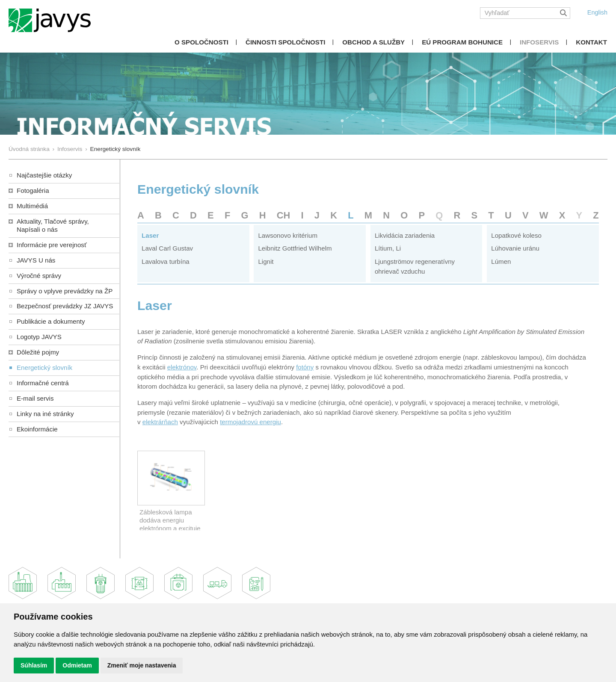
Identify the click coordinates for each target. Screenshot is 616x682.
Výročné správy (39, 276)
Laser (150, 235)
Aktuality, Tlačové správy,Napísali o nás (53, 225)
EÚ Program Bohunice (462, 42)
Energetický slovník (44, 368)
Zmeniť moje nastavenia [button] (142, 665)
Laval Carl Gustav (167, 248)
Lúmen (501, 261)
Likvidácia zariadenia (405, 235)
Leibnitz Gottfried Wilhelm (295, 248)
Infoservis (539, 42)
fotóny (305, 367)
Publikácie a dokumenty (51, 321)
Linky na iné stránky (45, 414)
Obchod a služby (373, 42)
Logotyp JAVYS (39, 337)
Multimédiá (32, 206)
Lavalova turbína (166, 261)
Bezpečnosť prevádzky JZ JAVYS (65, 306)
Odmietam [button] (77, 665)
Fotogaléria (33, 190)
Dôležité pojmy (38, 352)
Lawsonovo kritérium (288, 235)
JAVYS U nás (36, 260)
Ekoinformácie (37, 429)
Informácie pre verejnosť (52, 245)
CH (284, 215)
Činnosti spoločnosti (285, 42)
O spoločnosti (201, 42)
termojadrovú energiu (250, 422)
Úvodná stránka (29, 149)
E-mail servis (35, 398)
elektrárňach (160, 422)
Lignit (266, 261)
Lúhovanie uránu (515, 248)
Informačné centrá (43, 383)
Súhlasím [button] (34, 665)
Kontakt (591, 42)
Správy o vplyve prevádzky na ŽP (65, 291)
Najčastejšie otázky (44, 175)
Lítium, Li (388, 248)
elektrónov (182, 367)
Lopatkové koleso (516, 235)
